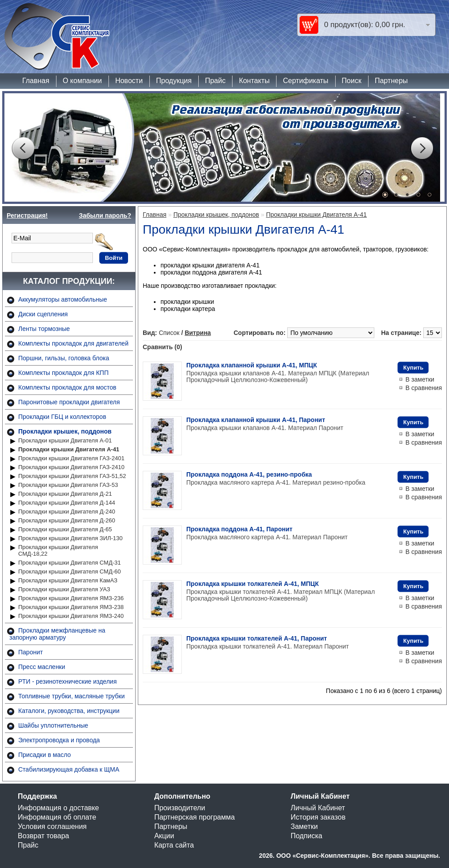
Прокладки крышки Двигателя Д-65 (65, 529)
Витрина (198, 333)
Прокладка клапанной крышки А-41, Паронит (256, 420)
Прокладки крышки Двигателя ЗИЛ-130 (70, 538)
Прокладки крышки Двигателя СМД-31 (70, 563)
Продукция (174, 81)
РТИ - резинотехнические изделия (67, 681)
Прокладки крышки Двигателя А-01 (65, 440)
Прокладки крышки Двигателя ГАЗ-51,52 (72, 476)
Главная (36, 81)
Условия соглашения (52, 826)
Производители (180, 808)
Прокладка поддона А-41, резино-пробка (249, 474)
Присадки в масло (44, 755)
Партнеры (391, 81)
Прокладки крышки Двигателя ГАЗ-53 (68, 485)
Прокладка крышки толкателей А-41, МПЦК (253, 584)
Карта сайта (174, 845)
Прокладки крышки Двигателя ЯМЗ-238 (71, 607)
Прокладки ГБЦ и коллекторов (62, 417)
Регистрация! (27, 215)
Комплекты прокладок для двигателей (73, 343)
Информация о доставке (58, 808)
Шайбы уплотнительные (53, 725)
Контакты (254, 81)
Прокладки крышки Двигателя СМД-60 (70, 571)
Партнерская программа (194, 817)
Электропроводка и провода (59, 740)
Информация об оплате (57, 817)
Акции (164, 836)
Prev (23, 148)
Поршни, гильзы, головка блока (64, 358)
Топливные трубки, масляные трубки (71, 696)
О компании (82, 81)
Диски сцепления (43, 314)
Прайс (215, 81)
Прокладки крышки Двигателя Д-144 (67, 503)
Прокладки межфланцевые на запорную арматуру (57, 634)
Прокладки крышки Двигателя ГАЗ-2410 (71, 467)
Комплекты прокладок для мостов (67, 387)
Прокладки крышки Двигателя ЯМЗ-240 (71, 616)
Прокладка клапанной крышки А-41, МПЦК (252, 365)
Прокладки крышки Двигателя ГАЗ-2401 (71, 458)
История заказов (318, 817)
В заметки (420, 379)
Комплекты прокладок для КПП (63, 373)
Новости (129, 81)
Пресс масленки (42, 667)
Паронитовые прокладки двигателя (69, 402)
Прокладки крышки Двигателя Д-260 (67, 520)
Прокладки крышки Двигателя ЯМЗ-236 (71, 598)
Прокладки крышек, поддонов (65, 431)
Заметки (304, 826)
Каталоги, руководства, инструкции (69, 711)
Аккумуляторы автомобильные (63, 299)
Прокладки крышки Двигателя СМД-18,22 (58, 550)
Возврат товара (44, 836)
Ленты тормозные (44, 329)
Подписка (307, 836)
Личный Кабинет (318, 808)
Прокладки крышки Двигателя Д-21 (65, 494)
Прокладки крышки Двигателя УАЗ (64, 589)
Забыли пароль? (105, 215)
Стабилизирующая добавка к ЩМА (69, 769)
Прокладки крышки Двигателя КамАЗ (68, 580)
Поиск (352, 81)
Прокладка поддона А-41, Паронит (239, 529)
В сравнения (424, 388)
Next (422, 148)
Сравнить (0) (162, 347)
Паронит (30, 652)
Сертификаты (305, 81)
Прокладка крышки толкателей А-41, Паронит (257, 638)
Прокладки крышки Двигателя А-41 (69, 449)
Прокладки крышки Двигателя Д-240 (67, 512)
